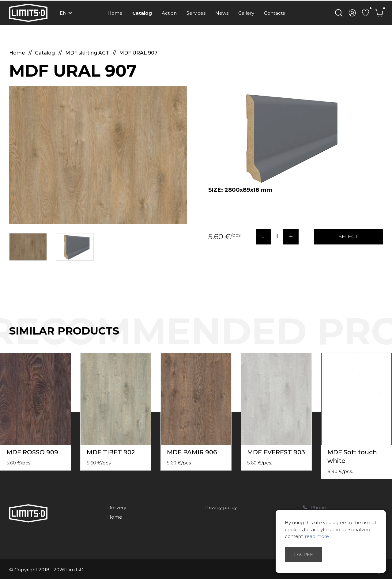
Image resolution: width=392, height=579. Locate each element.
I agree (303, 554)
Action (169, 13)
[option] (98, 155)
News (222, 13)
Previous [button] (376, 337)
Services (196, 13)
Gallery (246, 13)
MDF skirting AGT (88, 53)
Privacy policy (221, 507)
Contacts (274, 13)
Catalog (142, 13)
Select (348, 237)
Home (115, 13)
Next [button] (388, 337)
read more (317, 536)
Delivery (117, 507)
